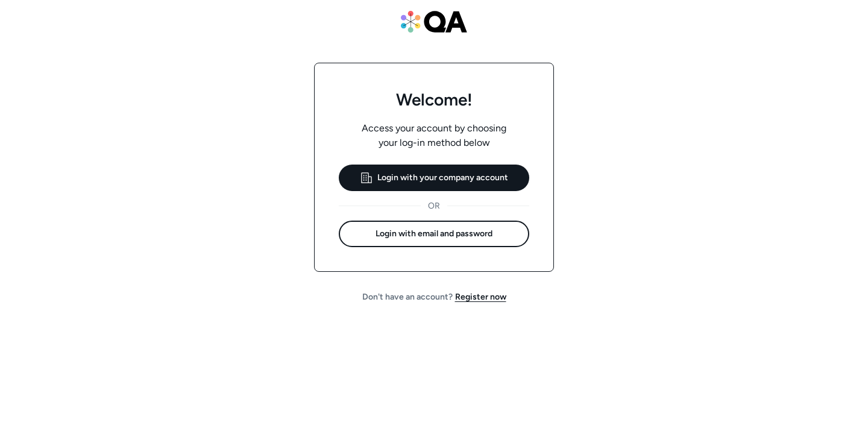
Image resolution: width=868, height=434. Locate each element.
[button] (434, 178)
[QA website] (434, 22)
